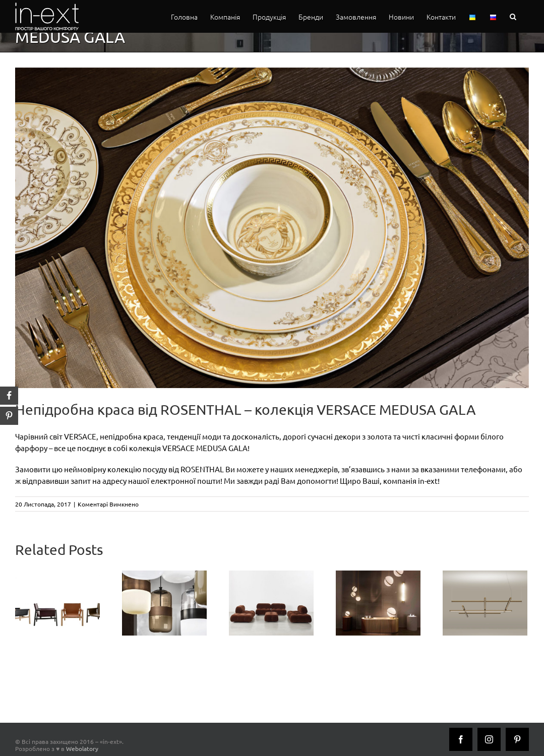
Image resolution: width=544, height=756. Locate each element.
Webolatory (82, 748)
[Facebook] (461, 739)
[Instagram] (489, 739)
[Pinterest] (517, 739)
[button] (513, 16)
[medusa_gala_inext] (272, 228)
